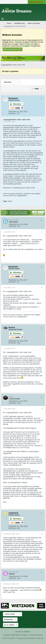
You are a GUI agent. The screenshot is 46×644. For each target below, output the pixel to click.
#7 (42, 584)
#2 (42, 232)
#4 (42, 348)
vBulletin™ (27, 632)
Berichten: (12, 113)
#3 (42, 288)
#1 (42, 119)
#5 (42, 409)
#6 (42, 534)
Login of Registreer (37, 2)
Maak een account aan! (12, 49)
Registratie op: (14, 112)
